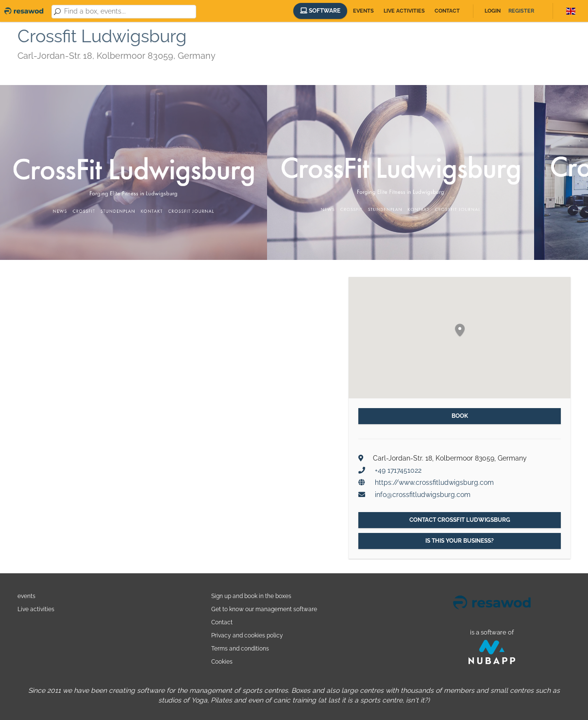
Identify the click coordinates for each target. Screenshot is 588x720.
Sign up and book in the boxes (251, 596)
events (26, 596)
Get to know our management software (264, 609)
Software (320, 11)
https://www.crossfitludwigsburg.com (434, 482)
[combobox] (128, 12)
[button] (460, 331)
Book (460, 416)
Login (493, 11)
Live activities (404, 11)
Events (363, 11)
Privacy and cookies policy (247, 635)
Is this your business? (460, 541)
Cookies (222, 661)
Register (521, 11)
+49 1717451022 (398, 470)
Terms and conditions (240, 648)
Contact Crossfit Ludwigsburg (460, 520)
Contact (447, 11)
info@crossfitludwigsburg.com (423, 495)
